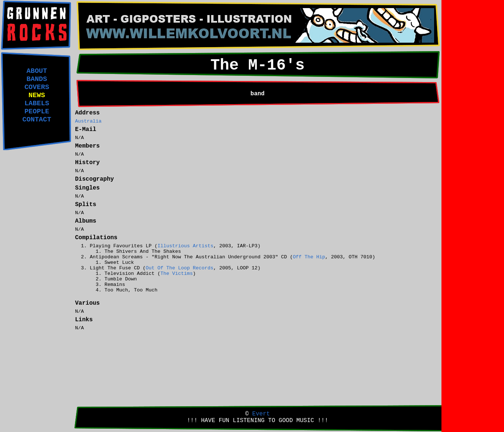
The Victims (177, 274)
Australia (88, 121)
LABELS (37, 103)
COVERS (37, 87)
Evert (261, 414)
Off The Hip (309, 257)
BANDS (37, 79)
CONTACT (37, 120)
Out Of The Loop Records (180, 268)
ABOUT (37, 71)
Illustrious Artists (185, 246)
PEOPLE (37, 111)
